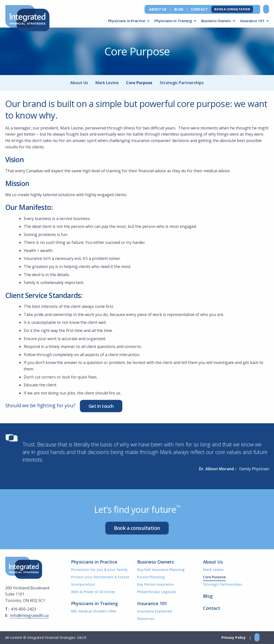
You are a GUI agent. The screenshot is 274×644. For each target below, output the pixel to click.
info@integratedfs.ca (29, 615)
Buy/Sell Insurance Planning (161, 570)
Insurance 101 (252, 21)
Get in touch (101, 406)
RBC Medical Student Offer (94, 611)
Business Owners (216, 21)
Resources (146, 619)
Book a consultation (137, 528)
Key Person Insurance (155, 584)
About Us (158, 9)
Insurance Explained (154, 611)
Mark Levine (107, 83)
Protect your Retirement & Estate (100, 577)
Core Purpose (139, 83)
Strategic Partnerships (182, 83)
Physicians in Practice (127, 21)
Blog (179, 9)
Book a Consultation (232, 9)
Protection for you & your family (99, 570)
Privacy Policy (234, 637)
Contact (199, 9)
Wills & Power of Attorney (93, 592)
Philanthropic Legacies (156, 592)
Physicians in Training (173, 21)
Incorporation (83, 584)
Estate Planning (151, 577)
